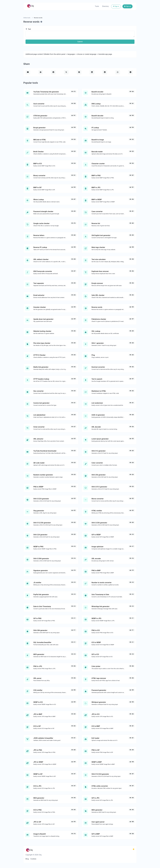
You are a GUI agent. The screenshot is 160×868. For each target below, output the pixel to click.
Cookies (33, 859)
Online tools (27, 18)
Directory (105, 6)
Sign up (127, 6)
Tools (97, 6)
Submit (80, 42)
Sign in (116, 6)
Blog (27, 859)
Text (28, 29)
